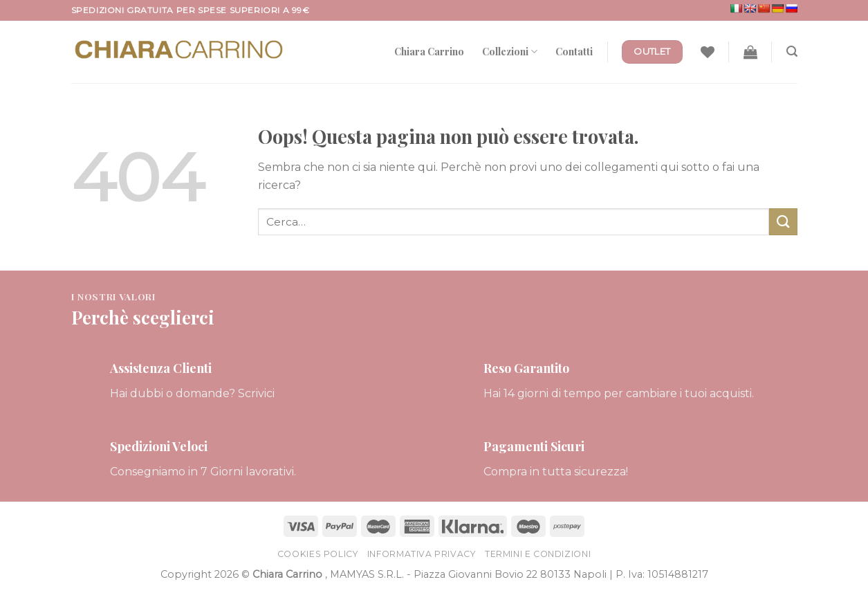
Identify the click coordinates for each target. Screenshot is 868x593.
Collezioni (510, 51)
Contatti (574, 51)
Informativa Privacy (422, 554)
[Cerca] (792, 52)
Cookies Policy (318, 554)
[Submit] (783, 222)
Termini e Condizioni (538, 554)
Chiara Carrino (429, 51)
